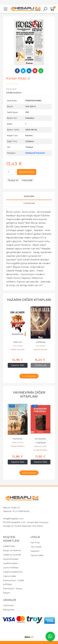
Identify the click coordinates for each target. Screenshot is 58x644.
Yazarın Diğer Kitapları (29, 300)
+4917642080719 (11, 515)
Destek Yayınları (18, 353)
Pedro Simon (41, 442)
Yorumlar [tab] (29, 203)
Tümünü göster (29, 376)
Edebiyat (30, 153)
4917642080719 (28, 515)
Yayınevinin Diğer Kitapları (29, 394)
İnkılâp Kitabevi (18, 446)
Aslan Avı (41, 342)
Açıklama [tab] (29, 196)
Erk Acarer (18, 350)
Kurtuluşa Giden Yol (18, 439)
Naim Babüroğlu (18, 442)
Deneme (40, 153)
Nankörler (41, 439)
